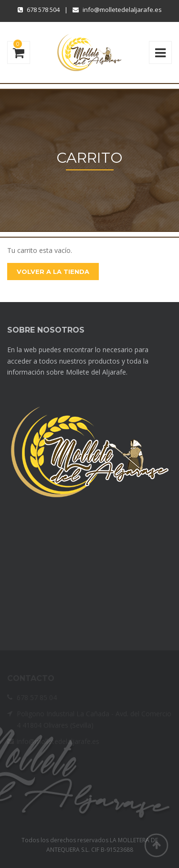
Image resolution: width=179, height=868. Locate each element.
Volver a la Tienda (53, 272)
